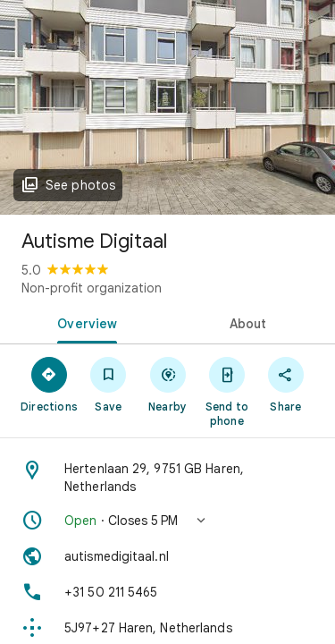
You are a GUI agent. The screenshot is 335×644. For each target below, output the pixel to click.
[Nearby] (167, 384)
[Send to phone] (227, 391)
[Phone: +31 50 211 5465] (167, 592)
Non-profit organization (92, 288)
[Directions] (49, 384)
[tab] (84, 322)
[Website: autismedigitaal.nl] (167, 556)
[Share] (286, 384)
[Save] (108, 384)
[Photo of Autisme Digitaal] (167, 107)
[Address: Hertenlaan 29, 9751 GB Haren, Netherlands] (167, 478)
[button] (167, 521)
